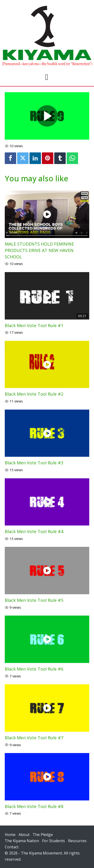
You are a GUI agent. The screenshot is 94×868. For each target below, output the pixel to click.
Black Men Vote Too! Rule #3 (34, 463)
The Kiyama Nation (22, 841)
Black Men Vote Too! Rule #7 (34, 738)
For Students (54, 841)
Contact (12, 847)
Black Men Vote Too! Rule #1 (34, 325)
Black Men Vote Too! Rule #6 (34, 669)
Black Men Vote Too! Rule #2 (34, 394)
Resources (77, 841)
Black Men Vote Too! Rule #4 (34, 531)
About (24, 835)
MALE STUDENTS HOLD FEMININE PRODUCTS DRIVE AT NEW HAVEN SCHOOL (39, 250)
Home (10, 835)
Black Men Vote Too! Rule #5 (34, 600)
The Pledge (43, 835)
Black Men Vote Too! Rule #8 (34, 806)
